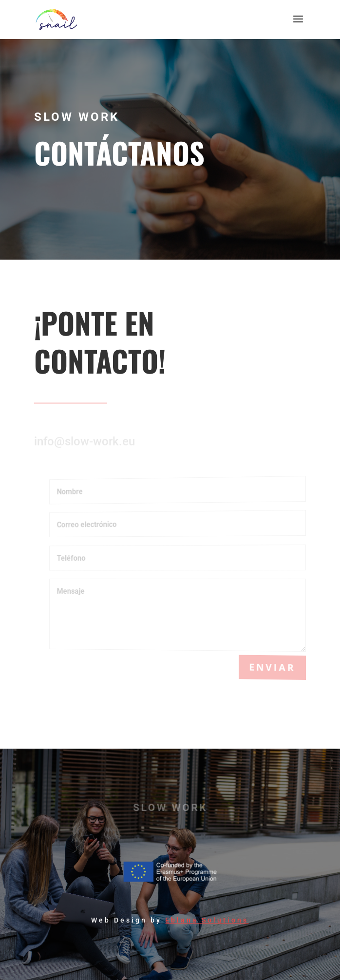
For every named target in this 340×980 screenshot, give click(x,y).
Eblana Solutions (207, 920)
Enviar (274, 667)
